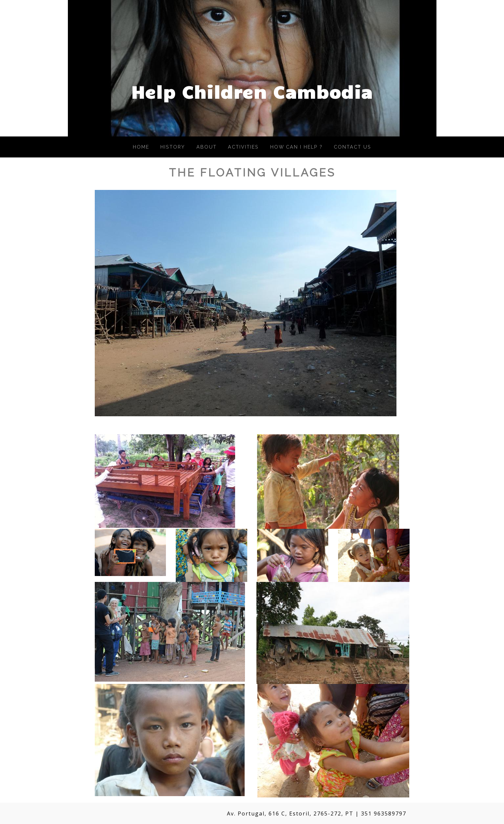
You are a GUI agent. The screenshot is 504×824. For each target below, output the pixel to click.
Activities (243, 147)
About (207, 147)
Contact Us (353, 147)
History (173, 147)
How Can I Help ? (296, 147)
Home (141, 147)
